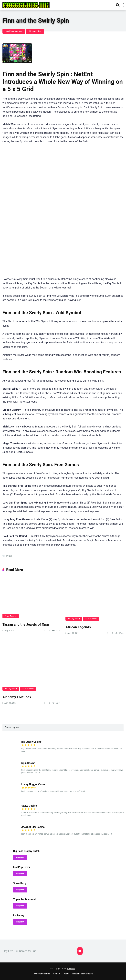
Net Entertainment (14, 31)
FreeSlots (71, 969)
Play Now (20, 857)
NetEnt (9, 556)
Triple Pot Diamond (24, 899)
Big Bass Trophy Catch (26, 851)
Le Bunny (19, 916)
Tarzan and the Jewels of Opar (26, 624)
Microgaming (74, 619)
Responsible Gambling (83, 974)
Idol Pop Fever (22, 867)
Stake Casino (29, 806)
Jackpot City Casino (33, 827)
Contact (57, 974)
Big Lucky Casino (31, 742)
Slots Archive (35, 31)
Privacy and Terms (41, 974)
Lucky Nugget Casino (34, 784)
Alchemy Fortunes (17, 697)
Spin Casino (28, 763)
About (66, 974)
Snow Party (20, 883)
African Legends (78, 627)
